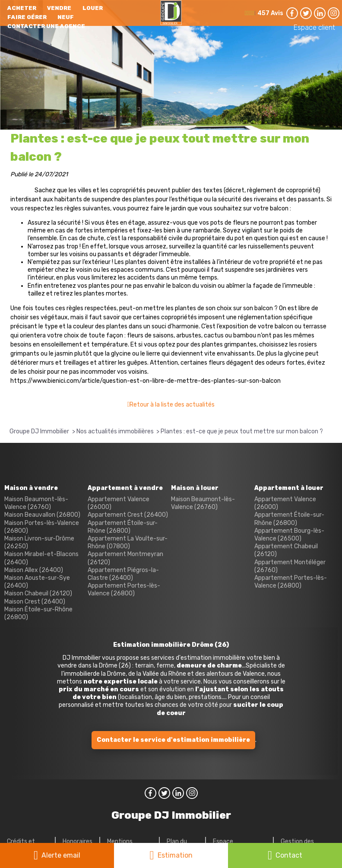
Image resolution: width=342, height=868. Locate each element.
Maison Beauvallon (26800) (42, 515)
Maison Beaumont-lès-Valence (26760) (36, 503)
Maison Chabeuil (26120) (38, 593)
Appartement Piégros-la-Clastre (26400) (123, 574)
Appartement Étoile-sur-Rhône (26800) (123, 527)
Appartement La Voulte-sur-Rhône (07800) (128, 542)
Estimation (175, 855)
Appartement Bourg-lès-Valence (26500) (289, 535)
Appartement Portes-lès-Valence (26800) (124, 590)
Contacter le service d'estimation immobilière (173, 740)
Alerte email (61, 855)
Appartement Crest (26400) (128, 515)
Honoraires (78, 841)
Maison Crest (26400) (35, 602)
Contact (289, 855)
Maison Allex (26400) (34, 570)
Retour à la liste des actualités (172, 405)
